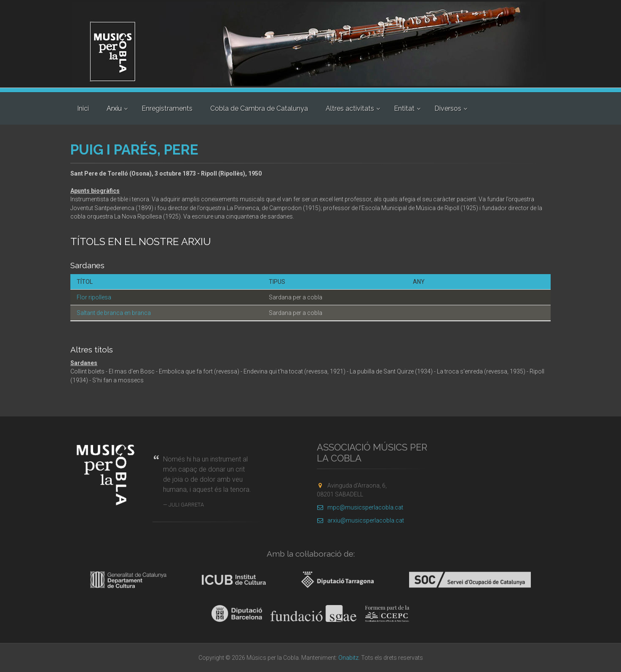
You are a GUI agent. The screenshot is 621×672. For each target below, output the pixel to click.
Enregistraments (167, 108)
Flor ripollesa (94, 297)
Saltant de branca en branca (114, 313)
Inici (83, 108)
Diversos (448, 108)
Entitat (404, 108)
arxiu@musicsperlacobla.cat (360, 520)
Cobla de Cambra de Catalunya (259, 108)
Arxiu (114, 108)
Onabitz (348, 658)
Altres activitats (350, 108)
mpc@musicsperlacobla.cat (360, 507)
